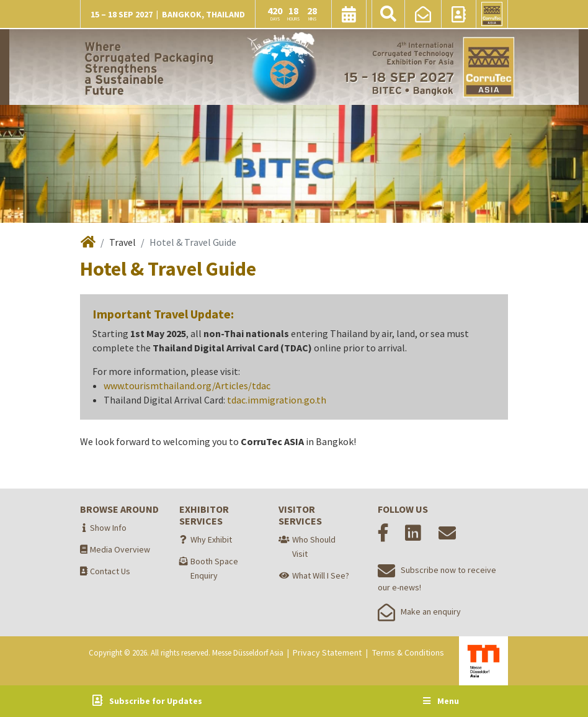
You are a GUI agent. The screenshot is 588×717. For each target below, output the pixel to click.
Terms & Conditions (408, 652)
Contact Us (110, 571)
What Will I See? (321, 575)
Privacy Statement (327, 652)
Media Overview (120, 549)
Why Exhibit (211, 539)
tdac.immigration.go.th (277, 400)
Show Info (108, 528)
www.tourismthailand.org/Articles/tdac (187, 386)
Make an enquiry (419, 611)
